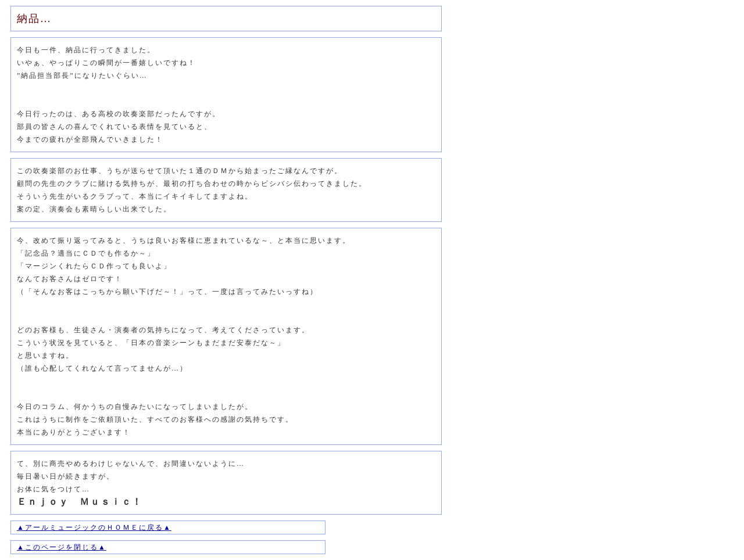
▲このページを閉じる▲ (62, 547)
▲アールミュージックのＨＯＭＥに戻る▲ (94, 527)
